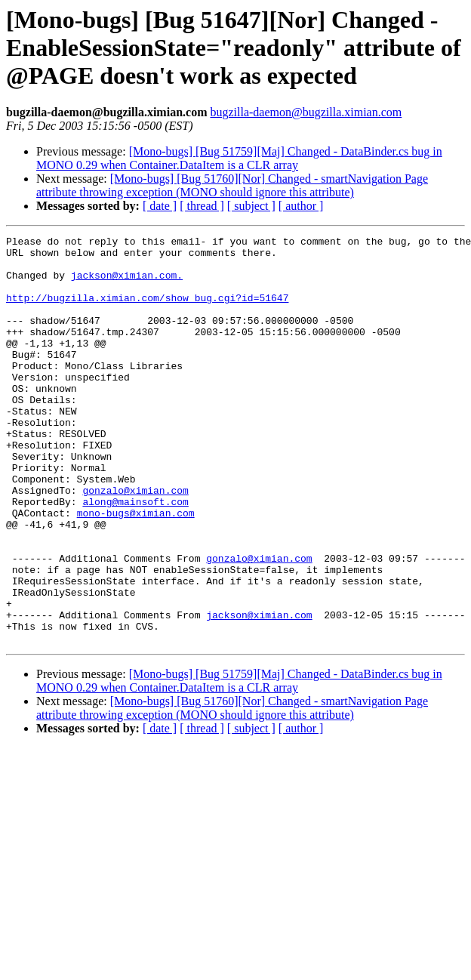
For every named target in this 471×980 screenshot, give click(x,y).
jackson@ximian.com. (127, 284)
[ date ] (160, 206)
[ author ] (301, 206)
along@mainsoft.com (135, 556)
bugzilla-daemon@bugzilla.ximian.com (306, 112)
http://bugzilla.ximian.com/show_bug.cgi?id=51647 (147, 311)
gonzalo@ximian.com (135, 542)
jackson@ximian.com (259, 692)
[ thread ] (202, 206)
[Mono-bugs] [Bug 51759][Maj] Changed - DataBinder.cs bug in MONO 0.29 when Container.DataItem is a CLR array (239, 158)
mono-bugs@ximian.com (136, 569)
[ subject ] (251, 206)
